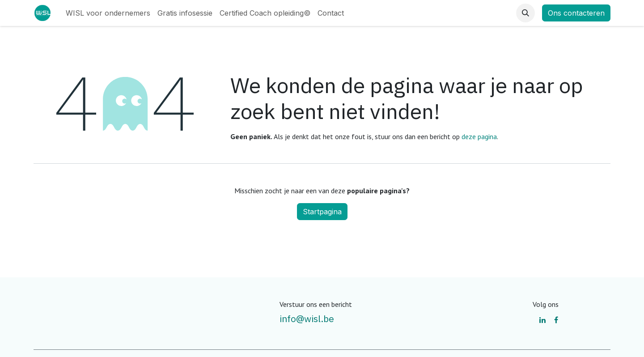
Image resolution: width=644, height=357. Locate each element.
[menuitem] (108, 13)
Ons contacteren (576, 13)
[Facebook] (556, 320)
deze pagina (479, 136)
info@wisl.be (307, 319)
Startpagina (322, 212)
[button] (525, 13)
